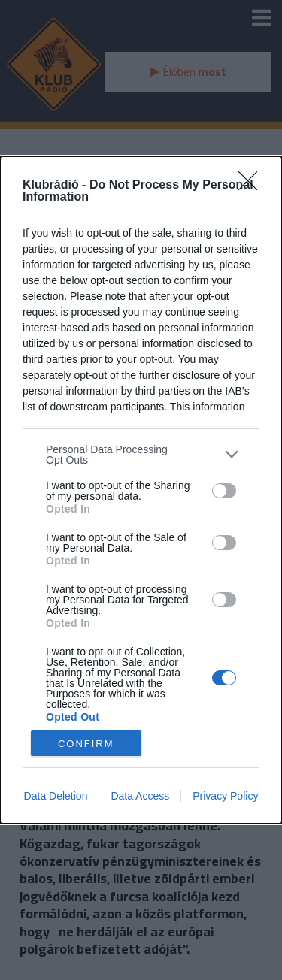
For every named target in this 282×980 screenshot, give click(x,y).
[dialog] (141, 490)
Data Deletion (56, 796)
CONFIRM (86, 744)
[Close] (253, 186)
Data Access (140, 796)
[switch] (224, 491)
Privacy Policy (225, 796)
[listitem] (141, 455)
